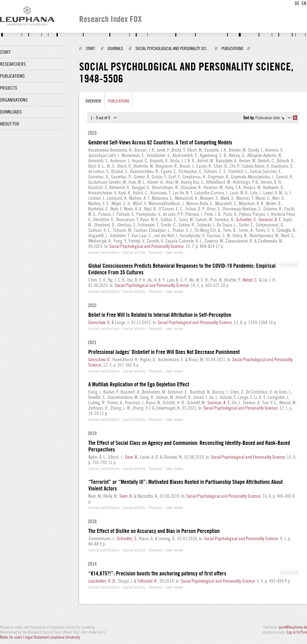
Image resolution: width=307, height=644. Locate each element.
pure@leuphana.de (293, 627)
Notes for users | (12, 637)
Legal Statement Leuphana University (52, 637)
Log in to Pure (297, 632)
